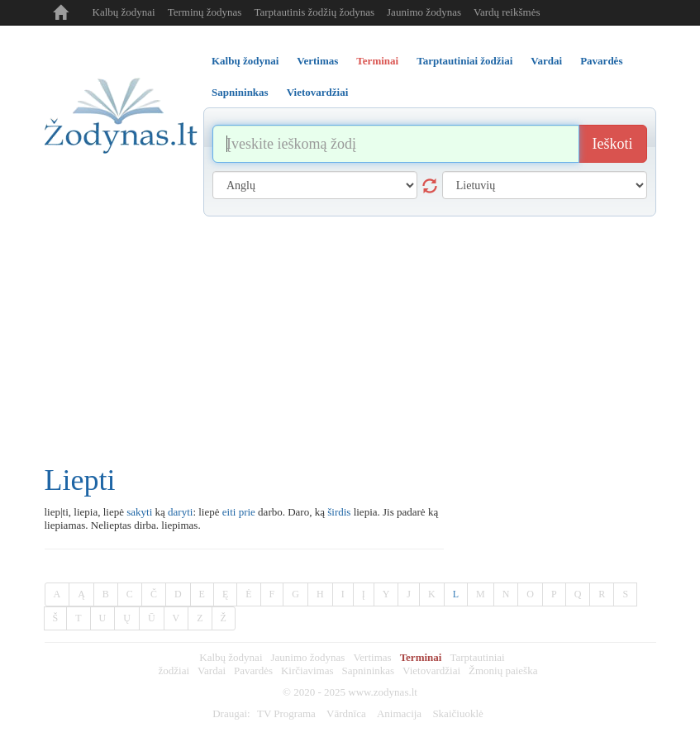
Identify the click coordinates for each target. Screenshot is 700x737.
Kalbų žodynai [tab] (245, 61)
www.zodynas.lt (383, 692)
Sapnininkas (369, 670)
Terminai (421, 657)
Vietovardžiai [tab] (318, 92)
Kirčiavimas (307, 670)
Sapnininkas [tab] (240, 92)
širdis (339, 512)
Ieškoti (613, 144)
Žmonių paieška (503, 670)
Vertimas (372, 657)
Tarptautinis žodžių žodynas (314, 12)
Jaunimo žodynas (424, 12)
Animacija (399, 713)
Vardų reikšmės (507, 12)
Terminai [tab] (377, 61)
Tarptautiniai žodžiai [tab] (464, 61)
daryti (180, 512)
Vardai (212, 670)
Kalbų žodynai (124, 12)
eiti (229, 512)
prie (247, 512)
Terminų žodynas (205, 12)
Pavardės (253, 670)
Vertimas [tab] (317, 61)
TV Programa (286, 713)
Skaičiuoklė (457, 713)
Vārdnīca (346, 713)
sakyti (139, 512)
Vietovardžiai (431, 670)
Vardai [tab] (546, 61)
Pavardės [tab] (601, 61)
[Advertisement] (350, 340)
